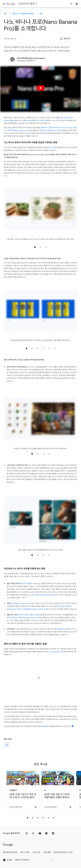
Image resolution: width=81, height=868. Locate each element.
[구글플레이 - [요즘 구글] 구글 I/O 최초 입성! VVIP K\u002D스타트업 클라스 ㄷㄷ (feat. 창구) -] (23, 791)
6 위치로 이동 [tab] (55, 348)
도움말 (7, 860)
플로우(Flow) (63, 629)
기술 (41, 14)
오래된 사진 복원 (28, 120)
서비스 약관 (25, 852)
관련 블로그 (46, 726)
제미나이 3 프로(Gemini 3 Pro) (51, 130)
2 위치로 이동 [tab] (41, 247)
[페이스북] (46, 833)
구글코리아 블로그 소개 (63, 852)
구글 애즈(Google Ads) (21, 603)
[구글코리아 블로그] (5, 14)
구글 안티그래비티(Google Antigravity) (25, 618)
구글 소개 (36, 852)
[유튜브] (40, 833)
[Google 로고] (8, 845)
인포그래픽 (52, 147)
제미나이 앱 (25, 584)
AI (7, 745)
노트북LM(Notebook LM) (43, 595)
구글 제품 (47, 852)
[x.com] (33, 833)
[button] (65, 39)
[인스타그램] (27, 833)
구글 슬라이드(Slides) (30, 609)
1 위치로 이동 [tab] (35, 247)
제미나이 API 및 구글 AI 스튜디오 (29, 615)
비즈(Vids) (42, 609)
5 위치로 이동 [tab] (49, 348)
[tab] (28, 818)
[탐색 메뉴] (4, 4)
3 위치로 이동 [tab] (46, 247)
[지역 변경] (34, 860)
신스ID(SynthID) (54, 652)
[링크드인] (53, 833)
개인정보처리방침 (10, 852)
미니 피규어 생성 (43, 120)
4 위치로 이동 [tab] (43, 348)
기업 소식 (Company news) (23, 14)
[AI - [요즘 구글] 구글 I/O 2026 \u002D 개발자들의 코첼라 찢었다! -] (58, 791)
